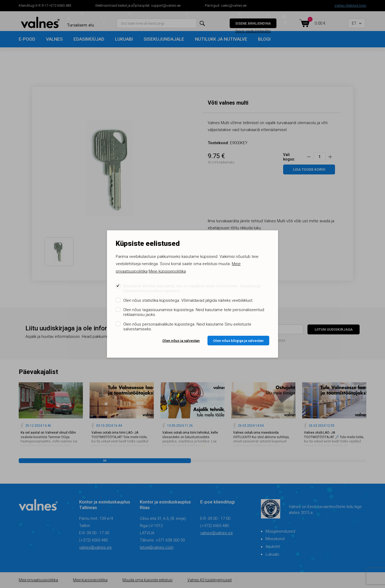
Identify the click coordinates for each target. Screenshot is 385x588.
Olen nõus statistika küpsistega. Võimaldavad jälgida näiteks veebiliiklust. (188, 300)
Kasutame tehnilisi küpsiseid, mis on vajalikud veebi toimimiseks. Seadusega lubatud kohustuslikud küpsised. (192, 288)
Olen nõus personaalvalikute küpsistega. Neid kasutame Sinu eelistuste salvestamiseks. (187, 327)
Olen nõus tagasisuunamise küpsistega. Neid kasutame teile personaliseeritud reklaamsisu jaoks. (194, 312)
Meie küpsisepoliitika (167, 271)
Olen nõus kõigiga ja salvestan (238, 341)
